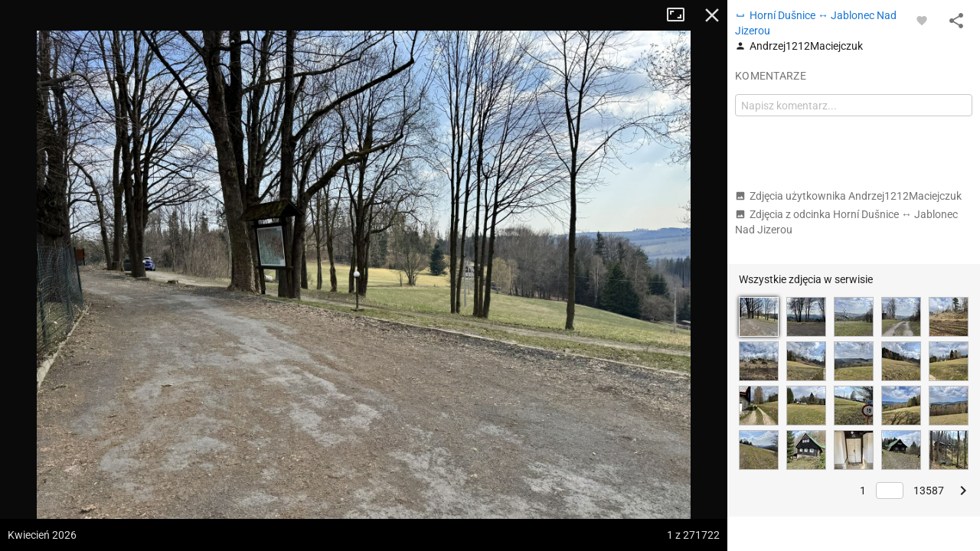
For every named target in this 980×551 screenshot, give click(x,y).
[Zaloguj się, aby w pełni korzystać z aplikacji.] (922, 20)
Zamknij (712, 15)
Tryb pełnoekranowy (681, 15)
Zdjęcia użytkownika (848, 196)
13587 (929, 491)
